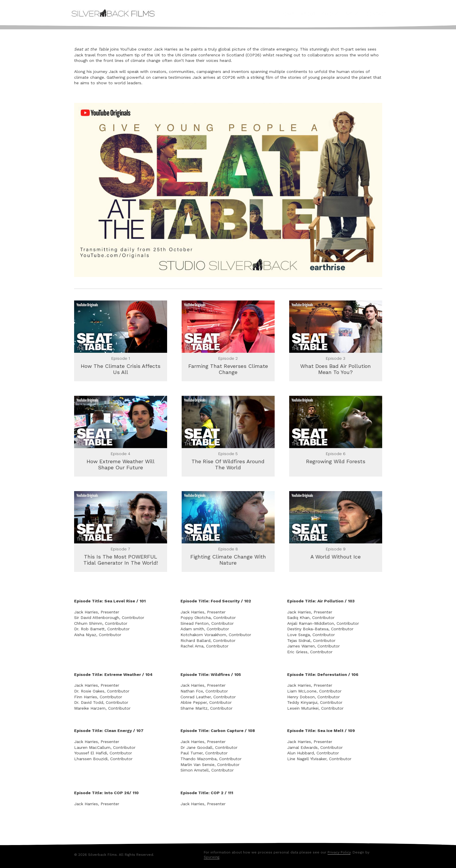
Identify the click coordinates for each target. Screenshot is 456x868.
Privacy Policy (339, 849)
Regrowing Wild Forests (336, 460)
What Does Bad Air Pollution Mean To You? (336, 369)
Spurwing (212, 854)
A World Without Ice (336, 555)
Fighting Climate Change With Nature (228, 558)
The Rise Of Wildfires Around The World (228, 464)
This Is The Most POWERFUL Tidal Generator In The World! (121, 558)
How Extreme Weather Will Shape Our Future (121, 464)
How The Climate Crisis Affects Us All (121, 369)
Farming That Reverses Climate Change (228, 369)
